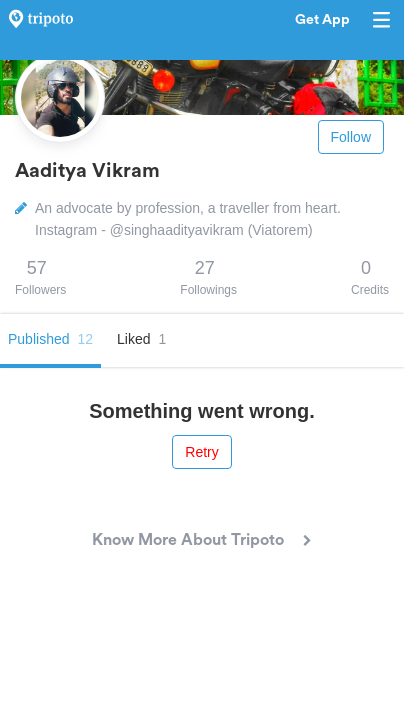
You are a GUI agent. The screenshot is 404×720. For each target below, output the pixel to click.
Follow (351, 137)
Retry (201, 452)
